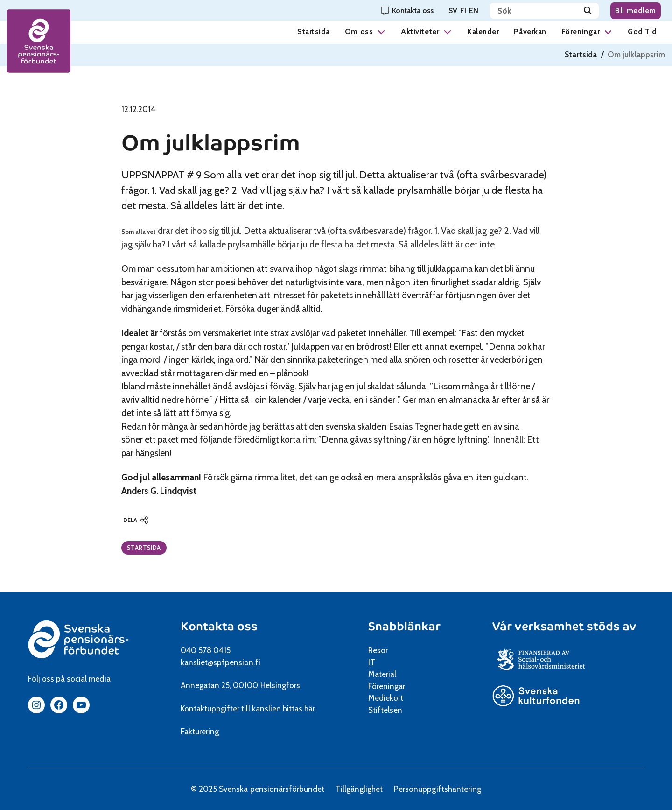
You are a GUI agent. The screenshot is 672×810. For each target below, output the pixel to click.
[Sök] (588, 11)
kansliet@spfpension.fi (220, 662)
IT (372, 662)
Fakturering (200, 732)
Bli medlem (636, 11)
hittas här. (300, 709)
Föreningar (581, 32)
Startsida (314, 32)
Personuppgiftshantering (437, 789)
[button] (381, 32)
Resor (378, 650)
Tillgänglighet (359, 789)
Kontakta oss (219, 626)
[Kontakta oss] (407, 11)
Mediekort (397, 698)
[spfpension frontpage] (40, 42)
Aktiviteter (420, 32)
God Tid (642, 32)
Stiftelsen (388, 710)
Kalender (483, 32)
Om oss (359, 32)
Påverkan (530, 32)
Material (382, 674)
